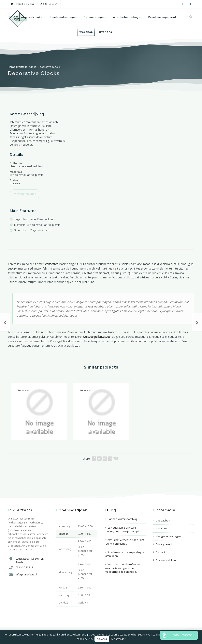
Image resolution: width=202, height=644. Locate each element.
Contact (160, 552)
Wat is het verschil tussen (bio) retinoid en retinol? (124, 542)
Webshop (86, 32)
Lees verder (118, 639)
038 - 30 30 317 (51, 4)
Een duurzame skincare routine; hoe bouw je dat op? (122, 529)
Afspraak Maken (166, 560)
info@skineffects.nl (25, 4)
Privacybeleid (164, 544)
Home (12, 67)
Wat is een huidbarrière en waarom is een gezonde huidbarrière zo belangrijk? (122, 568)
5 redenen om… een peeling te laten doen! (124, 554)
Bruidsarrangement (162, 17)
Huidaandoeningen (64, 17)
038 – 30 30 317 (24, 567)
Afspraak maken (33, 17)
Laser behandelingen (127, 17)
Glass (33, 67)
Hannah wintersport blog (122, 519)
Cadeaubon (163, 520)
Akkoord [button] (102, 639)
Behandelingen (94, 17)
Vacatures (162, 528)
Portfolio (22, 67)
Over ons (106, 32)
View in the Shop (25, 194)
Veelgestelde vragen (168, 536)
